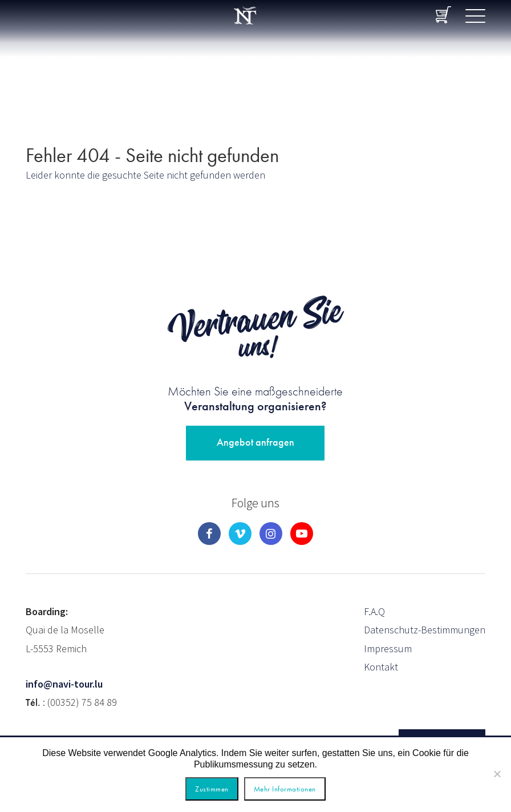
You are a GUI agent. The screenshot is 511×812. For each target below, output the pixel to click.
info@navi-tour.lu (64, 684)
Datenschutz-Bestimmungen (425, 630)
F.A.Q (374, 611)
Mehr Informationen (285, 789)
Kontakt (381, 667)
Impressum (388, 649)
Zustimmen (212, 789)
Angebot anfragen (255, 442)
